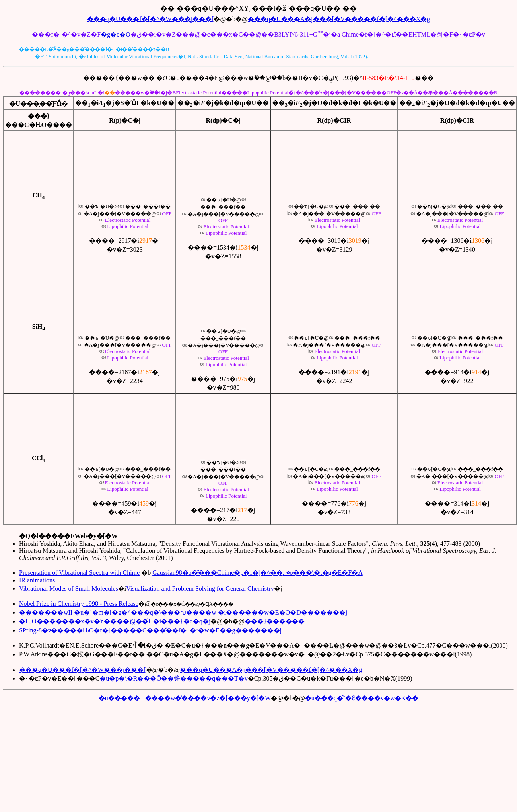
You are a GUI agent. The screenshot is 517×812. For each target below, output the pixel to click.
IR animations (37, 580)
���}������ (275, 621)
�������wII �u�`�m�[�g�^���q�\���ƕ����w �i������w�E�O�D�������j (183, 612)
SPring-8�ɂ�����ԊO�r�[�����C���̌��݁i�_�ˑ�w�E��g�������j (150, 630)
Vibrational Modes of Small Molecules (69, 589)
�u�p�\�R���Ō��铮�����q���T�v (173, 678)
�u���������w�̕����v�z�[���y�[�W (185, 698)
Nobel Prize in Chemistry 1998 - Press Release (79, 604)
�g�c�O (116, 34)
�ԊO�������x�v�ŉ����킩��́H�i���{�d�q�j (115, 621)
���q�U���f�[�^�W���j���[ (151, 19)
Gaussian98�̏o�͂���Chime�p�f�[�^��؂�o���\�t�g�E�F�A (258, 573)
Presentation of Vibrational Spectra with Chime (79, 573)
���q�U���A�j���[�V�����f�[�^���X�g (339, 19)
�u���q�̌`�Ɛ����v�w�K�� (362, 698)
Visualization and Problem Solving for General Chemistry (200, 589)
